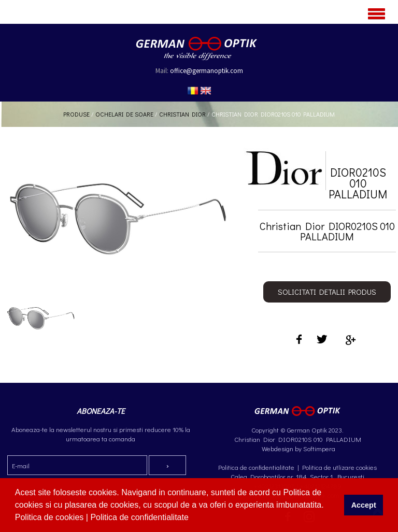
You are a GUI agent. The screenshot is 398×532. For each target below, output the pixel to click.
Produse (76, 114)
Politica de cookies (51, 517)
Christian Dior (182, 114)
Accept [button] (364, 505)
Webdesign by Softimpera (298, 448)
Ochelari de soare (124, 114)
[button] (192, 519)
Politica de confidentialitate (140, 517)
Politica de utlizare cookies (339, 467)
